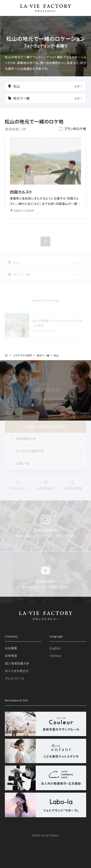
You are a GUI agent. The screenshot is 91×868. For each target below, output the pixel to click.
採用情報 (11, 656)
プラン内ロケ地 (75, 129)
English (55, 648)
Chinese (55, 656)
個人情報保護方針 (17, 663)
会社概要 (11, 648)
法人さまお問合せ (17, 671)
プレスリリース (14, 678)
